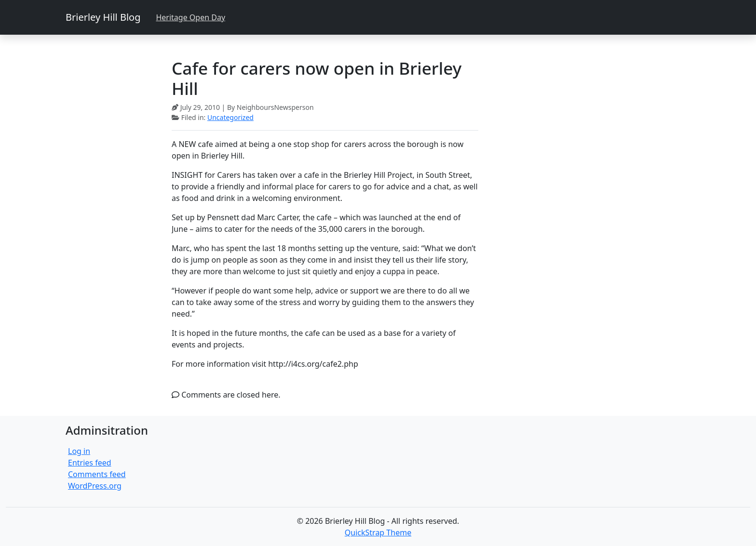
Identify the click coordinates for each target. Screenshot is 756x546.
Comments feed (97, 474)
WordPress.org (95, 486)
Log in (79, 451)
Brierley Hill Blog (103, 17)
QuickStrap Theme (378, 533)
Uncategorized (230, 117)
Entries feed (90, 463)
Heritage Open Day (190, 17)
